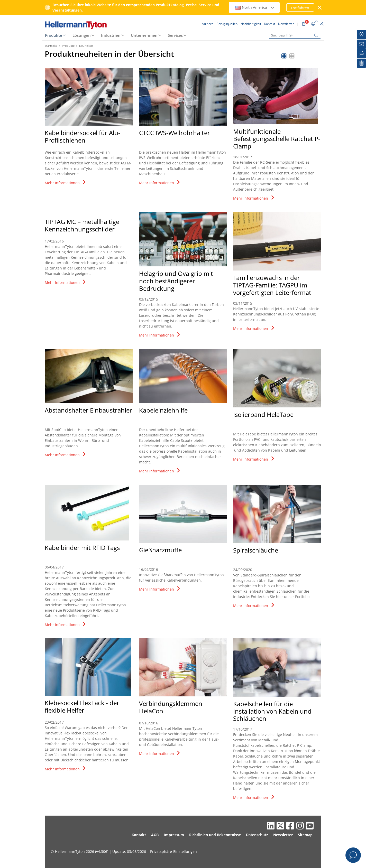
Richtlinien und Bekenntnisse (215, 835)
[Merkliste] (361, 63)
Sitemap (305, 835)
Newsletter (283, 835)
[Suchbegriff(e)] (295, 35)
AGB (155, 835)
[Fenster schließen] (320, 8)
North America (255, 7)
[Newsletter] (361, 44)
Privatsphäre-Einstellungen (173, 851)
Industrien (111, 35)
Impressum (174, 835)
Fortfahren (300, 8)
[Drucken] (361, 54)
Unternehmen (144, 35)
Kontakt (139, 835)
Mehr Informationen (66, 183)
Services (175, 35)
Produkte (54, 35)
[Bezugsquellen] (361, 35)
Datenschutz (257, 835)
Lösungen (82, 35)
